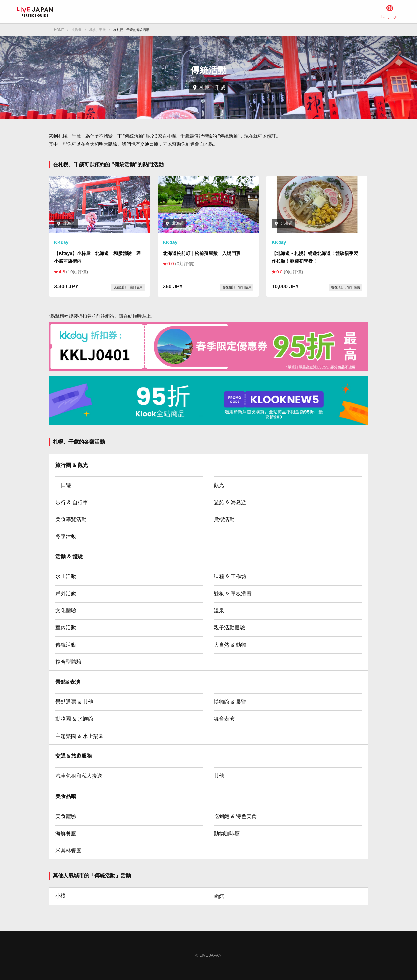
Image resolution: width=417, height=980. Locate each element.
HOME (59, 30)
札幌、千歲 (97, 30)
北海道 (77, 30)
